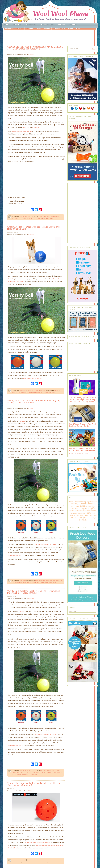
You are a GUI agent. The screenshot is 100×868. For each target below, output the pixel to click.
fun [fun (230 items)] (90, 509)
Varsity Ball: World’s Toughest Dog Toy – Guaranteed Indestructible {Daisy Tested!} (34, 592)
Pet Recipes (30, 28)
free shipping (57, 860)
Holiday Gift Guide (33, 390)
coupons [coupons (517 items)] (78, 503)
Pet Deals (17, 25)
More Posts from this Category (78, 454)
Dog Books (20, 28)
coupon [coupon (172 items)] (72, 504)
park (48, 773)
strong (31, 218)
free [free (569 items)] (93, 506)
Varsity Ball (25, 127)
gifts (20, 392)
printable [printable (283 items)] (76, 515)
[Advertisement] (52, 36)
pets (23, 218)
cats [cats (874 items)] (88, 501)
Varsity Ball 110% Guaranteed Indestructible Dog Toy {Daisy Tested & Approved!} (34, 402)
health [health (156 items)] (82, 511)
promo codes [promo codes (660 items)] (88, 515)
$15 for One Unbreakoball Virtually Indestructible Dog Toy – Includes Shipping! (34, 784)
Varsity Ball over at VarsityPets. (32, 378)
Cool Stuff (23, 390)
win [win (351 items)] (85, 520)
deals (40, 860)
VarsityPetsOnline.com (15, 555)
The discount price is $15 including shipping (37, 842)
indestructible (17, 218)
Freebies (73, 25)
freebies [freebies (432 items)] (73, 508)
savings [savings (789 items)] (77, 518)
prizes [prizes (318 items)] (81, 515)
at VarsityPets (36, 127)
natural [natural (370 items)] (73, 513)
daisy (45, 216)
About (78, 28)
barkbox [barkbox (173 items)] (81, 501)
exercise (21, 582)
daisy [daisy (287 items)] (83, 504)
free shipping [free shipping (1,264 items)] (82, 508)
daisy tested (56, 581)
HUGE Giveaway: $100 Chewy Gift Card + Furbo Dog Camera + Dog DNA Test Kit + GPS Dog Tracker (82, 400)
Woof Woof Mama (50, 11)
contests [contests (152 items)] (95, 501)
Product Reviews (25, 216)
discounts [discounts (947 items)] (75, 506)
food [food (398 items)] (90, 506)
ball (41, 216)
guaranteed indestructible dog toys (22, 131)
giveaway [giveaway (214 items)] (72, 511)
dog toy (19, 773)
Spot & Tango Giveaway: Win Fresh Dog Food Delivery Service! (83, 425)
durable (53, 216)
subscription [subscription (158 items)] (90, 518)
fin (25, 582)
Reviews (62, 25)
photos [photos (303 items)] (71, 515)
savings (33, 862)
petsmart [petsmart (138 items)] (93, 513)
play (27, 218)
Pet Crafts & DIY (47, 25)
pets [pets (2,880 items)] (89, 513)
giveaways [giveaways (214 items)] (77, 511)
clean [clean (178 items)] (92, 501)
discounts (46, 860)
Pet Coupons (31, 25)
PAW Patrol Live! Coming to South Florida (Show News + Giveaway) (82, 449)
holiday (25, 392)
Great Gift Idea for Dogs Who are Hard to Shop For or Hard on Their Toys (34, 228)
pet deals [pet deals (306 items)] (78, 513)
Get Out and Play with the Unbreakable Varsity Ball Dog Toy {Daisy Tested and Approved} (35, 48)
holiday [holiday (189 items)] (89, 511)
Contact (71, 28)
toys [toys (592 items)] (94, 518)
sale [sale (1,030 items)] (72, 517)
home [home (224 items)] (93, 511)
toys (35, 218)
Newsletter (47, 28)
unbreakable (41, 218)
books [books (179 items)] (85, 501)
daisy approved (47, 581)
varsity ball (49, 218)
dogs (48, 216)
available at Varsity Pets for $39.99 (45, 544)
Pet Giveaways (9, 28)
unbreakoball (52, 862)
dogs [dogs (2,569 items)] (82, 506)
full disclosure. (31, 55)
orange (24, 862)
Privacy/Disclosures (59, 28)
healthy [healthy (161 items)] (85, 511)
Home (6, 25)
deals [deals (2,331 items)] (87, 503)
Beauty (39, 28)
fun (57, 216)
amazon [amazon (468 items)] (72, 501)
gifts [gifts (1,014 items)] (93, 508)
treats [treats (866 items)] (81, 520)
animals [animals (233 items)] (77, 501)
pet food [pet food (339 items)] (84, 513)
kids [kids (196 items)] (95, 511)
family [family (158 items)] (87, 506)
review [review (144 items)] (95, 516)
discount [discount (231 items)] (93, 504)
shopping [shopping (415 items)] (83, 518)
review (19, 775)
